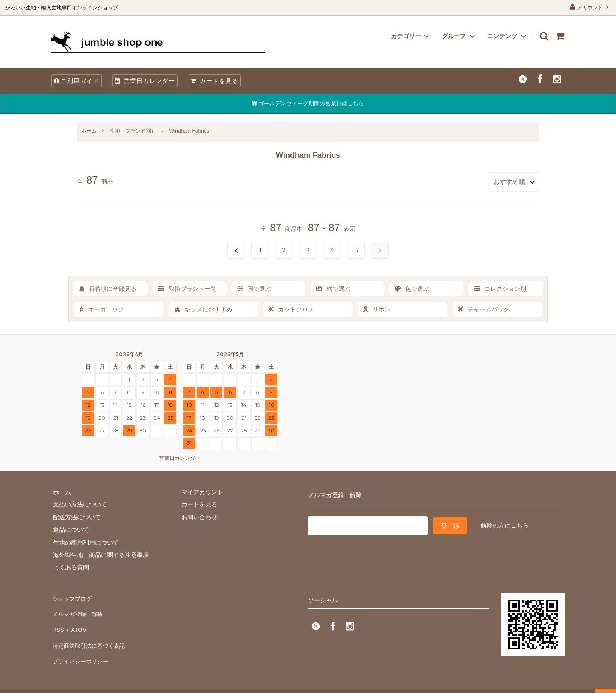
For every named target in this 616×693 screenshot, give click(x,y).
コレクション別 (500, 287)
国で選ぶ (254, 287)
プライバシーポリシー (81, 646)
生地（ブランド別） (133, 131)
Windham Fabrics (189, 131)
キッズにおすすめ (203, 308)
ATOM (77, 621)
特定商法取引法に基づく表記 (90, 633)
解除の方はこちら (505, 523)
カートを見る (214, 81)
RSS (58, 621)
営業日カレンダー (145, 81)
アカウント (590, 7)
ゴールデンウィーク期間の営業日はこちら (311, 103)
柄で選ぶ (333, 287)
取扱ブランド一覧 (187, 287)
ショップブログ (72, 595)
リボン (377, 308)
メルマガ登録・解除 (78, 608)
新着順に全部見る (108, 287)
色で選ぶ (412, 287)
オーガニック (102, 308)
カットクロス (291, 308)
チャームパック (484, 308)
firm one (73, 682)
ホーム (89, 131)
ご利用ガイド (77, 81)
